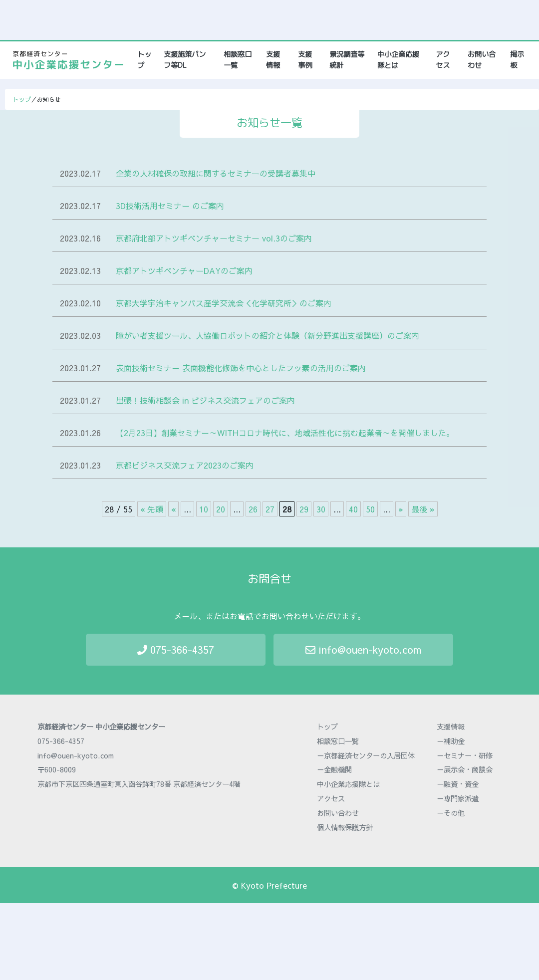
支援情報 (273, 60)
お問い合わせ (482, 60)
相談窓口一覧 (238, 60)
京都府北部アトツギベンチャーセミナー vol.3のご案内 (214, 238)
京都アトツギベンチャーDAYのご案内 (184, 270)
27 (270, 509)
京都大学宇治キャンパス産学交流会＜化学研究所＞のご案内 (224, 303)
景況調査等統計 (347, 60)
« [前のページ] (173, 509)
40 (353, 509)
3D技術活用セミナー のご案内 (170, 206)
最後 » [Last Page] (423, 509)
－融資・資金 (458, 784)
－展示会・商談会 (465, 769)
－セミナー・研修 (465, 755)
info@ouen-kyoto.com (363, 649)
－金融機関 (334, 769)
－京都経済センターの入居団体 (366, 755)
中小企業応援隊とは (398, 60)
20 (221, 509)
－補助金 (451, 741)
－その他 (451, 813)
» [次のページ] (401, 509)
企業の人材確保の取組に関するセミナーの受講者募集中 (216, 173)
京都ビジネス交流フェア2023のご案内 (185, 465)
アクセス (443, 60)
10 (204, 509)
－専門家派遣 (458, 798)
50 (370, 509)
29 (304, 509)
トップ (146, 60)
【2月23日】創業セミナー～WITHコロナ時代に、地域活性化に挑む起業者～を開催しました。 (285, 433)
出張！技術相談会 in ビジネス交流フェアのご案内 (205, 400)
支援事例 (305, 60)
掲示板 (517, 60)
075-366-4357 (176, 649)
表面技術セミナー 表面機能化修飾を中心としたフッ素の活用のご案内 (241, 368)
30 (321, 509)
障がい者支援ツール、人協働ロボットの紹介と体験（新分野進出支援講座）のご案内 (268, 335)
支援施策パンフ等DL (185, 60)
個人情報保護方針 (345, 827)
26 (253, 509)
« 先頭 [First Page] (152, 509)
